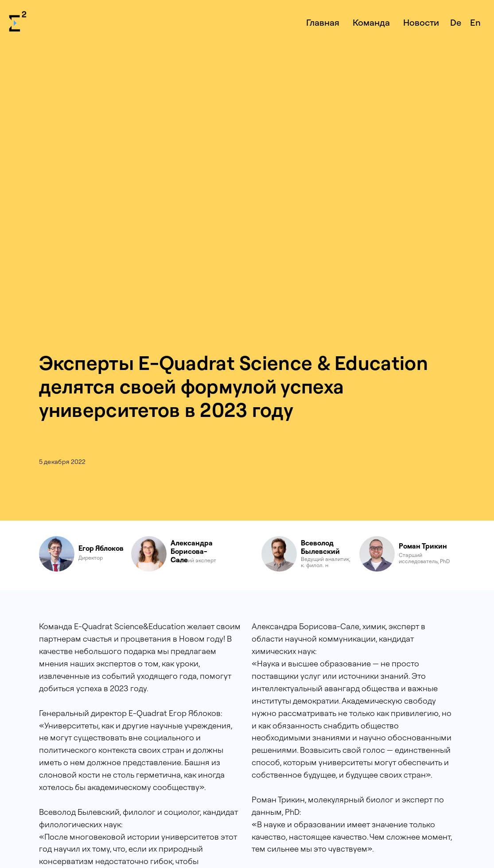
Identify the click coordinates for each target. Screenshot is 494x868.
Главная (323, 22)
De (456, 22)
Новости (421, 22)
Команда (371, 22)
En (475, 22)
